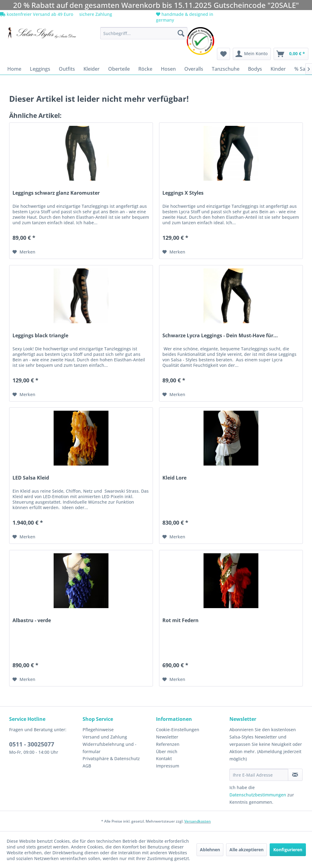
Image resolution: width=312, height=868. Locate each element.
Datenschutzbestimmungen (258, 795)
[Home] (14, 69)
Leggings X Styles (183, 193)
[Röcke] (145, 69)
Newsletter (167, 737)
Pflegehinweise (98, 730)
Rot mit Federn (181, 620)
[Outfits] (67, 69)
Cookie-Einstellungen (178, 730)
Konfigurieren (288, 850)
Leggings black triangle (40, 336)
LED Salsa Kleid (31, 478)
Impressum (168, 766)
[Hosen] (168, 69)
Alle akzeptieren (246, 850)
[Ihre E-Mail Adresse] (259, 775)
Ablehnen (210, 850)
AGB (87, 766)
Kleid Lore (174, 478)
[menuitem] (144, 33)
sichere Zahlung (95, 14)
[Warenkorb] (291, 54)
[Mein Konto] (252, 54)
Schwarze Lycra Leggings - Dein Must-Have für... (220, 336)
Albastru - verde (32, 620)
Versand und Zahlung (105, 737)
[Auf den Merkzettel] (24, 252)
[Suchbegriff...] (144, 33)
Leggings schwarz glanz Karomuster (56, 193)
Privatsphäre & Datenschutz (111, 758)
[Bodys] (255, 69)
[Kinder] (278, 69)
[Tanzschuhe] (226, 69)
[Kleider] (92, 69)
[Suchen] (181, 33)
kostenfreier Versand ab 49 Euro (37, 14)
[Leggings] (40, 69)
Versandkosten (198, 821)
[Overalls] (194, 69)
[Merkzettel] (223, 54)
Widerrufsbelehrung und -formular (110, 748)
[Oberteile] (119, 69)
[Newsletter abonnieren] (295, 775)
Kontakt (164, 758)
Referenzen (168, 744)
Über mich (167, 751)
